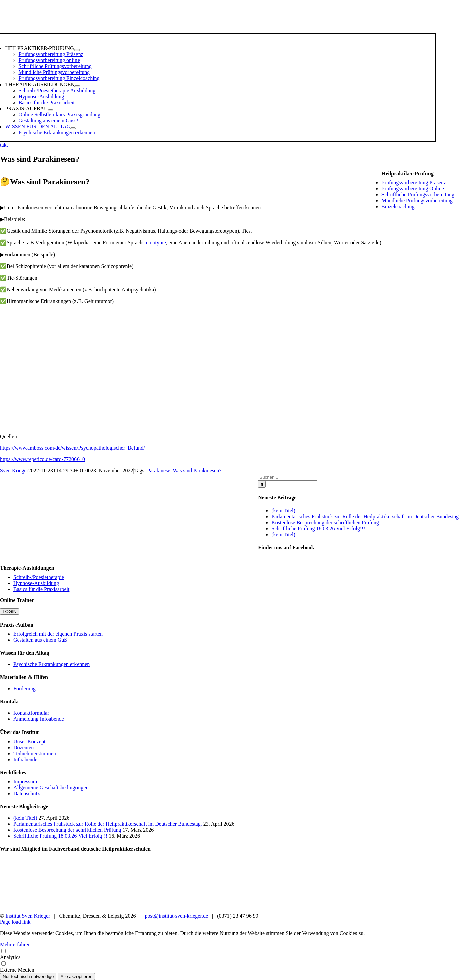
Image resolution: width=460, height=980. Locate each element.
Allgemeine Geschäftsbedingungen (51, 787)
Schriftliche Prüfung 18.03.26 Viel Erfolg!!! (318, 529)
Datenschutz (27, 793)
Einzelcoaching (398, 207)
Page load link (15, 922)
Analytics (230, 954)
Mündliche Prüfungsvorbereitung (417, 201)
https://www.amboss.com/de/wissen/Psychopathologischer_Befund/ (72, 448)
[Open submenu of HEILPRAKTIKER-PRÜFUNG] (77, 50)
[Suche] (262, 484)
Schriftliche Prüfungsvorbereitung (418, 195)
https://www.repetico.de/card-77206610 (42, 459)
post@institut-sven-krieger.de (176, 916)
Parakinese (159, 470)
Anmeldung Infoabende (39, 719)
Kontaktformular (31, 713)
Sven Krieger (14, 470)
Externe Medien (230, 966)
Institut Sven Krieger (28, 916)
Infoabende (25, 759)
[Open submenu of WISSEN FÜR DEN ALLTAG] (73, 128)
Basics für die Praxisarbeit (41, 589)
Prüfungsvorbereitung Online (413, 189)
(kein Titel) (283, 511)
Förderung (25, 689)
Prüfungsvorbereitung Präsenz (414, 183)
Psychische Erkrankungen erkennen (51, 664)
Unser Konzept (29, 741)
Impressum (25, 781)
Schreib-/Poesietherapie (39, 577)
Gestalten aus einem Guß (40, 640)
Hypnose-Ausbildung (36, 583)
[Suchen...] (287, 477)
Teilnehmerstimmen (35, 753)
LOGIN (10, 611)
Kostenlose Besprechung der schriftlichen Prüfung (325, 523)
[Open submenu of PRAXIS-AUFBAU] (51, 110)
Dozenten (24, 747)
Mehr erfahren (15, 944)
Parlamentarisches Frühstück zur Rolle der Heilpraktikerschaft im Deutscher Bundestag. (366, 517)
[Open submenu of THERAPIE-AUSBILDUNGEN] (77, 86)
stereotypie (154, 243)
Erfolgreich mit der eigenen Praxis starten (58, 634)
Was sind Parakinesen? (197, 470)
